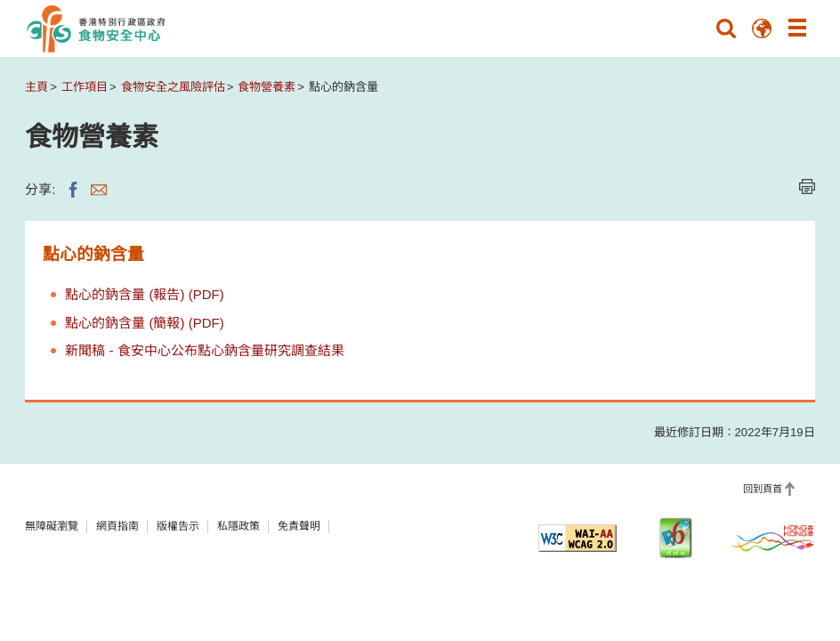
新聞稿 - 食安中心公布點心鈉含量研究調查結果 (204, 350)
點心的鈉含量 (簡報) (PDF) (144, 323)
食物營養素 (267, 87)
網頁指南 (117, 526)
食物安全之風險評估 (173, 87)
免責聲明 (299, 526)
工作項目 (85, 87)
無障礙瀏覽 (52, 526)
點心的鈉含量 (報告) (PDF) (144, 294)
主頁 (36, 87)
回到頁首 (763, 489)
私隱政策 (238, 526)
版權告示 (178, 526)
